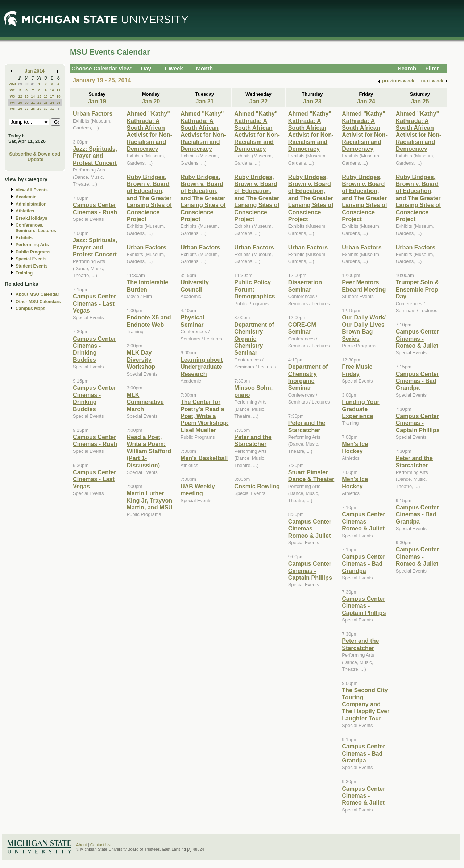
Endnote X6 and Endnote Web (149, 321)
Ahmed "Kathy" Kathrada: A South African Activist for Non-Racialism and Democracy (149, 131)
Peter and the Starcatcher (253, 440)
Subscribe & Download (35, 154)
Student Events (32, 266)
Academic (26, 197)
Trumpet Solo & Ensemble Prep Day (417, 289)
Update (36, 159)
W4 (13, 102)
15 (39, 96)
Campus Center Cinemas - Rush (95, 208)
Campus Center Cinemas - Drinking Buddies (94, 349)
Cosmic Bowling (257, 486)
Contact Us (100, 845)
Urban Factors (93, 113)
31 (33, 84)
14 (33, 96)
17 (52, 96)
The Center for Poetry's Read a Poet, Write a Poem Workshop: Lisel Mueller (205, 416)
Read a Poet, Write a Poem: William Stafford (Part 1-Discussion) (149, 451)
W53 (12, 84)
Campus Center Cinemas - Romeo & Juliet (310, 528)
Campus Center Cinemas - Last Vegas (94, 303)
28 (33, 109)
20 (27, 102)
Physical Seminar (192, 321)
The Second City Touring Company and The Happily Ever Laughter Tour (366, 704)
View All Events (32, 190)
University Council (195, 286)
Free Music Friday (357, 370)
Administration (31, 204)
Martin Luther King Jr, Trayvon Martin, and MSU (150, 500)
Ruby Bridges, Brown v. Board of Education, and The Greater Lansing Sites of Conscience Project (149, 198)
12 (20, 96)
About (82, 845)
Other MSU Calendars (38, 302)
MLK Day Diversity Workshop (141, 359)
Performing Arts (32, 245)
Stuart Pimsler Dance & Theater (311, 476)
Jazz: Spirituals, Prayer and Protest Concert (95, 156)
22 (39, 102)
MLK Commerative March (145, 402)
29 (20, 84)
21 (33, 102)
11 (59, 90)
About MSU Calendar (37, 294)
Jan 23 (312, 101)
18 (59, 96)
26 (20, 109)
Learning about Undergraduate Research (202, 367)
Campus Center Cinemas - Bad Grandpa (363, 564)
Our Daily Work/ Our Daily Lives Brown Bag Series (364, 328)
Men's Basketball (204, 458)
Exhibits (24, 238)
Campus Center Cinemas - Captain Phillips (310, 571)
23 (46, 102)
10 (52, 90)
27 (27, 109)
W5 (13, 109)
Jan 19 (97, 101)
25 (59, 102)
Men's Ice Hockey (355, 447)
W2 (13, 90)
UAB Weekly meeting (198, 490)
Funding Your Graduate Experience (361, 409)
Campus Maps (30, 309)
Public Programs (33, 252)
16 (46, 96)
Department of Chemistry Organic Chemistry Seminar (254, 339)
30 (27, 84)
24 (52, 102)
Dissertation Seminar (305, 286)
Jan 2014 (35, 71)
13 (27, 96)
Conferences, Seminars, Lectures (36, 228)
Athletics (25, 211)
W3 (13, 96)
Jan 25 (420, 101)
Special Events (31, 259)
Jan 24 (366, 101)
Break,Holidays (32, 218)
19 (20, 102)
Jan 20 (151, 101)
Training (24, 273)
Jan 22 (258, 101)
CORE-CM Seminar (302, 328)
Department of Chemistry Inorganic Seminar (308, 377)
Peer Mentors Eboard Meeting (364, 286)
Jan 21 (204, 101)
